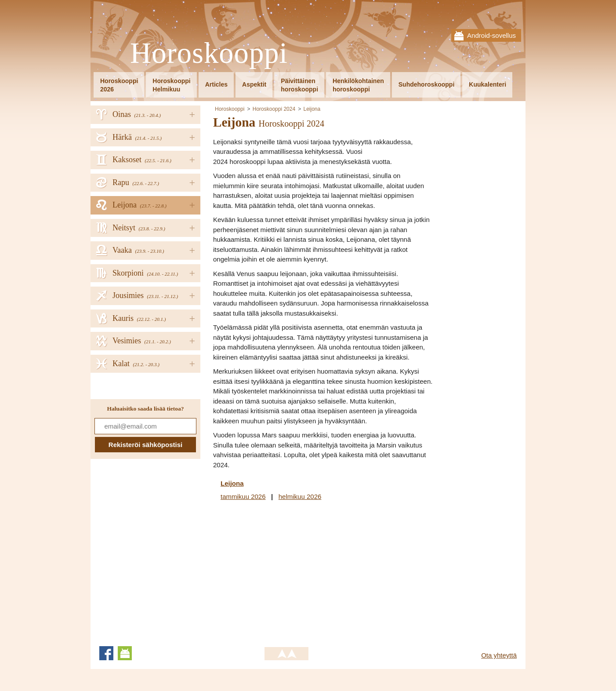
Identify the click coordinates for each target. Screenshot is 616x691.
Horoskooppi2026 (119, 85)
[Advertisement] (287, 572)
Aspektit (254, 84)
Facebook (106, 653)
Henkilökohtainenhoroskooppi (358, 85)
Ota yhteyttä (499, 655)
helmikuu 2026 (300, 496)
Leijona (312, 109)
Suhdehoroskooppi (427, 84)
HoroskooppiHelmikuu (171, 85)
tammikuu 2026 (243, 496)
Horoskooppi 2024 (274, 109)
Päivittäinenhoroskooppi (299, 85)
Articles (216, 84)
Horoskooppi (209, 53)
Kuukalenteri (487, 84)
